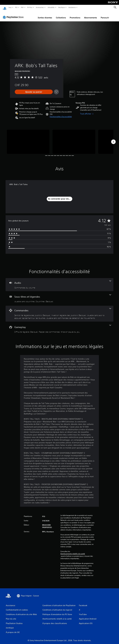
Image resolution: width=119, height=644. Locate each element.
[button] (61, 114)
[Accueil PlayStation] (5, 7)
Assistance (72, 7)
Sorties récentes (45, 15)
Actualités (51, 7)
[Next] (113, 139)
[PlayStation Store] (14, 15)
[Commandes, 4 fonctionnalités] (60, 311)
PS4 (22, 7)
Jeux (10, 7)
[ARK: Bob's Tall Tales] (28, 139)
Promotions (75, 15)
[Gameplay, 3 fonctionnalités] (60, 326)
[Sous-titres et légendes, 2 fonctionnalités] (60, 296)
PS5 (16, 7)
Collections (61, 15)
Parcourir (105, 15)
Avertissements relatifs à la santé (73, 551)
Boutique (61, 7)
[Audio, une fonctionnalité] (60, 282)
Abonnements (91, 15)
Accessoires (40, 7)
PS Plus (30, 7)
